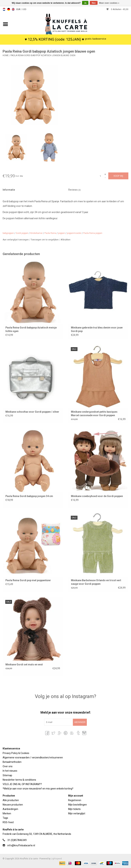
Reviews (74, 190)
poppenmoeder (74, 233)
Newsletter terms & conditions (19, 780)
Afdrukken (65, 240)
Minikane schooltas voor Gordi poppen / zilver (32, 412)
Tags (5, 818)
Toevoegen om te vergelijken (45, 240)
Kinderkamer (36, 233)
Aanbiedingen (10, 809)
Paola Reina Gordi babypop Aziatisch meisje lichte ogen (31, 329)
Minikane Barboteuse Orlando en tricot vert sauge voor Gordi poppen (96, 582)
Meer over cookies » (109, 3)
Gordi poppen (22, 233)
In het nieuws (10, 771)
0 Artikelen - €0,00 (117, 9)
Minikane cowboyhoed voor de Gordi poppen (97, 496)
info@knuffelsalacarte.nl (21, 845)
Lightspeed (56, 859)
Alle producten (11, 800)
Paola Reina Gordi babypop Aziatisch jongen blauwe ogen (43, 55)
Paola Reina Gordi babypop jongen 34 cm (29, 496)
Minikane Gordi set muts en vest (24, 665)
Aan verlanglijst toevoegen (16, 240)
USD (24, 9)
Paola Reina (50, 233)
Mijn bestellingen (77, 805)
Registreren (75, 800)
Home (6, 55)
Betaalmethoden (12, 762)
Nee (94, 3)
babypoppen (8, 233)
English (13, 9)
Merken (7, 813)
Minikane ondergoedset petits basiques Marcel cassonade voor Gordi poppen (94, 414)
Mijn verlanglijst (77, 813)
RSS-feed (8, 822)
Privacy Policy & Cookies (16, 753)
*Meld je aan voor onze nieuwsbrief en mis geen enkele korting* (38, 789)
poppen (62, 233)
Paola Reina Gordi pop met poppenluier (28, 580)
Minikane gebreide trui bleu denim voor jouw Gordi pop (97, 329)
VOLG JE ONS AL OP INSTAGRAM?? (22, 784)
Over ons (8, 766)
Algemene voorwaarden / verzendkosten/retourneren (33, 758)
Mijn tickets (74, 809)
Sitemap (7, 775)
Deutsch (9, 9)
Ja (85, 3)
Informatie (9, 190)
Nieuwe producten (13, 805)
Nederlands (4, 9)
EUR (19, 9)
